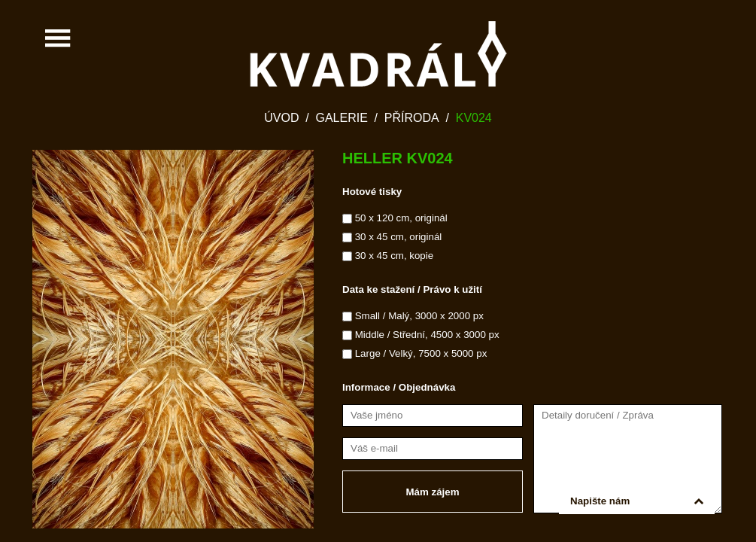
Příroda (412, 118)
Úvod (281, 118)
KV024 (474, 118)
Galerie (341, 118)
